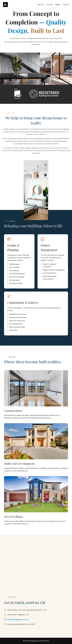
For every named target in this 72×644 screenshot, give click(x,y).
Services (50, 4)
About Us (41, 4)
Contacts (66, 4)
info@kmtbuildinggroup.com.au (18, 619)
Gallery (58, 4)
